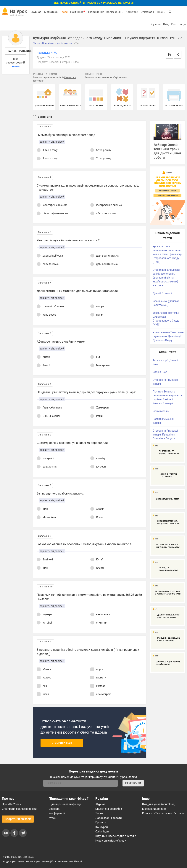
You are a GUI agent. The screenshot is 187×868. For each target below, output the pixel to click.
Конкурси (132, 12)
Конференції (57, 813)
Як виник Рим (161, 411)
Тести (64, 12)
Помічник (78, 12)
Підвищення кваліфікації (106, 12)
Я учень (155, 24)
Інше (161, 12)
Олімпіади (102, 832)
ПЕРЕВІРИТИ (133, 783)
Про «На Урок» (11, 804)
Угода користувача (13, 861)
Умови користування (38, 861)
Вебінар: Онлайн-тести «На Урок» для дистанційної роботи (167, 151)
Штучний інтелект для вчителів (116, 836)
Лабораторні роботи (109, 818)
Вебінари (55, 809)
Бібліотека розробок (109, 809)
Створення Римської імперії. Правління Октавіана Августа (165, 435)
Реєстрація (178, 24)
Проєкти (101, 822)
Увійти (16, 66)
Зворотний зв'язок (18, 819)
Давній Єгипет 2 (162, 293)
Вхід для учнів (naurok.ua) (159, 804)
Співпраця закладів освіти (19, 809)
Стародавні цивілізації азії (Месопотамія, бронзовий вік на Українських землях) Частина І (166, 278)
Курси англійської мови (111, 841)
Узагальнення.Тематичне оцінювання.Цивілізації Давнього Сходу (168, 336)
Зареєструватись (17, 51)
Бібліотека (51, 12)
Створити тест (62, 743)
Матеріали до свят (154, 809)
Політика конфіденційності (67, 861)
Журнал (36, 12)
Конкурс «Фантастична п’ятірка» (163, 813)
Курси (53, 818)
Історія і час (160, 372)
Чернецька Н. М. (47, 53)
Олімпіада (147, 12)
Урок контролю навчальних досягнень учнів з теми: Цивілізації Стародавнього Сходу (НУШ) (167, 254)
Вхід (166, 24)
